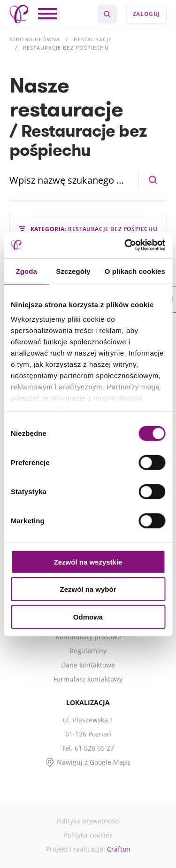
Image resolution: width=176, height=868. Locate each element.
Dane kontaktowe (88, 665)
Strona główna (35, 39)
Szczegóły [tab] (73, 271)
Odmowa (88, 616)
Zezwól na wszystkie (88, 562)
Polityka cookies (88, 835)
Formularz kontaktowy (88, 679)
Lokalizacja (88, 702)
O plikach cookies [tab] (135, 271)
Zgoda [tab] (26, 271)
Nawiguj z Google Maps (94, 762)
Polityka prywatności (88, 821)
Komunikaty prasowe (88, 637)
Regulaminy (88, 651)
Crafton (119, 849)
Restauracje (93, 39)
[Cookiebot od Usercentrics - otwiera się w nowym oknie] (125, 245)
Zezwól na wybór (88, 589)
